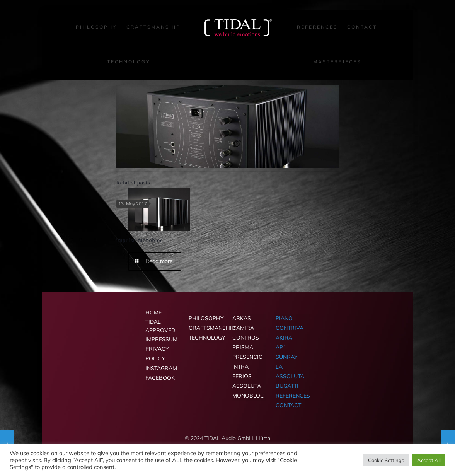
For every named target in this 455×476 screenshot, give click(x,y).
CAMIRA (243, 328)
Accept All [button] (429, 460)
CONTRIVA (290, 328)
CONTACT (288, 405)
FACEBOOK (160, 378)
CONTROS (246, 338)
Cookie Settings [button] (386, 460)
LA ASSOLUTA (290, 371)
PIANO (284, 318)
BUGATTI (287, 386)
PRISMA (243, 347)
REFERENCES (293, 396)
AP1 (281, 347)
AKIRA (284, 338)
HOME (153, 312)
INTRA (240, 367)
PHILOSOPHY (206, 318)
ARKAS (242, 318)
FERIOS (242, 376)
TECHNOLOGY (206, 338)
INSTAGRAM (161, 368)
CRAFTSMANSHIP (206, 328)
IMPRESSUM (161, 339)
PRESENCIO (248, 357)
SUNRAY (287, 357)
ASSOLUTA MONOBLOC (248, 391)
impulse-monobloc (140, 240)
